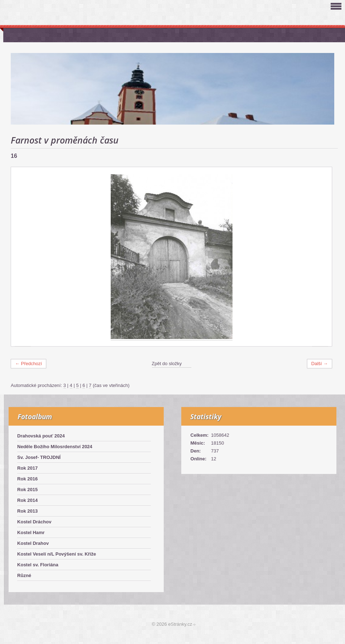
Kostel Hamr (31, 532)
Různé (24, 575)
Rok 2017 (27, 468)
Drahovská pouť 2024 (41, 436)
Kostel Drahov (33, 543)
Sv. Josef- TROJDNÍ (39, 457)
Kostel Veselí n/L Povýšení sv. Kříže (57, 554)
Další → (320, 364)
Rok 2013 (27, 511)
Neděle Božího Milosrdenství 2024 (55, 447)
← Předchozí (28, 364)
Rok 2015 (27, 490)
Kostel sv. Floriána (38, 565)
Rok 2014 (27, 500)
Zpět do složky (167, 364)
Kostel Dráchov (34, 522)
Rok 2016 (27, 479)
